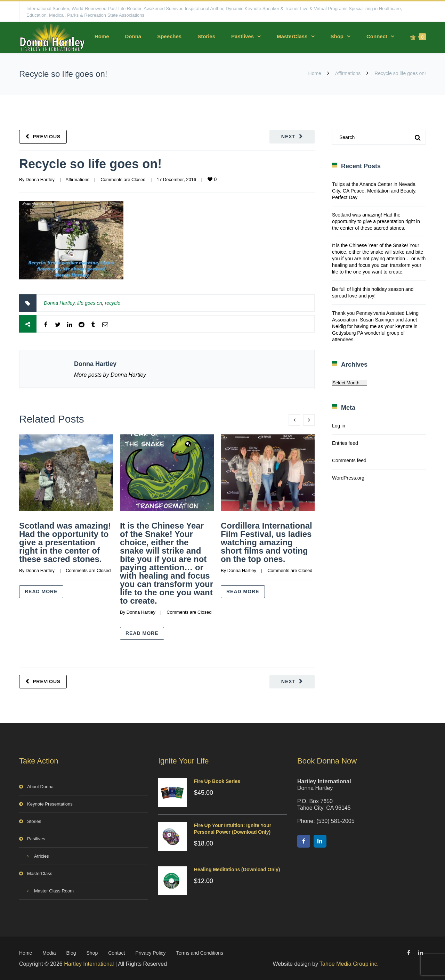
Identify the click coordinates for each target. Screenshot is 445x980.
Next (288, 137)
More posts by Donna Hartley (110, 375)
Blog (71, 953)
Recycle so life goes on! (90, 164)
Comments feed (349, 460)
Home (102, 36)
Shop (337, 36)
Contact (116, 953)
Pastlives (242, 36)
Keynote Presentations (50, 804)
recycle (113, 303)
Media (49, 953)
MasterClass (292, 36)
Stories (206, 36)
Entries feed (345, 443)
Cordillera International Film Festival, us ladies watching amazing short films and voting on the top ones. (266, 542)
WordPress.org (348, 478)
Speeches (169, 36)
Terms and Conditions (200, 953)
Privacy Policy (150, 953)
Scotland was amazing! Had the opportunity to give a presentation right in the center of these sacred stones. (65, 542)
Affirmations (348, 73)
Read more (41, 591)
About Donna (40, 787)
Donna (133, 36)
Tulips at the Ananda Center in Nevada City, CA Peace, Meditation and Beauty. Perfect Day (374, 191)
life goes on (90, 303)
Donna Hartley (40, 179)
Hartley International (89, 964)
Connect (377, 36)
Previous (47, 137)
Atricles (42, 856)
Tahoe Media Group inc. (349, 964)
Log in (339, 426)
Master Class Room (54, 891)
